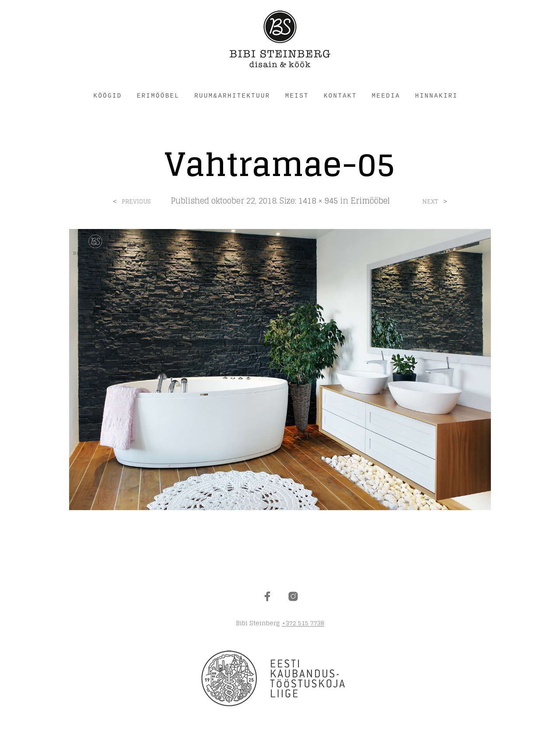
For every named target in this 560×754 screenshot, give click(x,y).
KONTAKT (340, 96)
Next (430, 202)
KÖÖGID (108, 96)
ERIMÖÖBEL (158, 96)
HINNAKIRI (437, 96)
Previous (136, 202)
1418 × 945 (318, 201)
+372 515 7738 (303, 623)
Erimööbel (370, 201)
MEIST (297, 96)
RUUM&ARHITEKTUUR (232, 96)
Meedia (386, 96)
